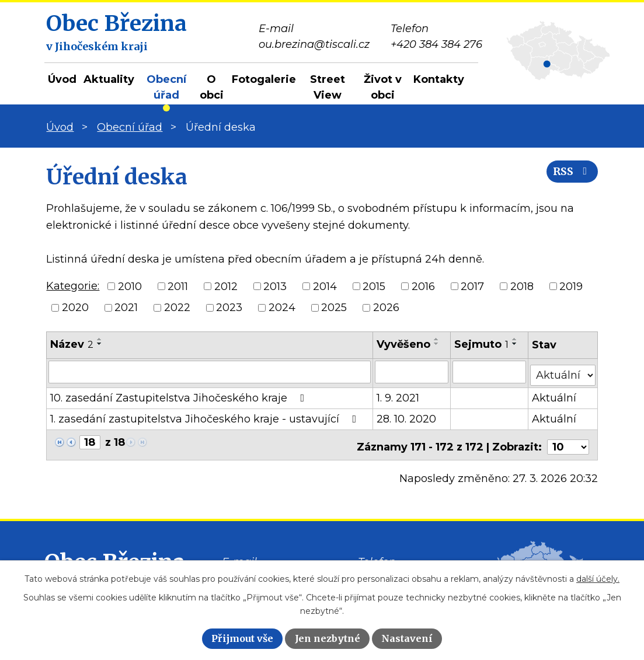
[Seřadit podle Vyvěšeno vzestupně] (437, 339)
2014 (325, 286)
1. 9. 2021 (398, 395)
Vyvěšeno (404, 344)
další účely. (598, 579)
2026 (386, 308)
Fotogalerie (264, 79)
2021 (126, 308)
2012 (226, 286)
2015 (374, 286)
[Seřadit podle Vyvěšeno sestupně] (437, 344)
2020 (75, 308)
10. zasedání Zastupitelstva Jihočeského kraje (180, 395)
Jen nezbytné (328, 638)
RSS (569, 177)
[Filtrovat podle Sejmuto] (490, 372)
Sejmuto (482, 344)
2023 (229, 308)
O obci (212, 87)
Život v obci (383, 87)
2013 (275, 286)
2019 (571, 286)
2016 (423, 286)
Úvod (62, 79)
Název (72, 344)
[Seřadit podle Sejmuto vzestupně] (516, 339)
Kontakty (439, 79)
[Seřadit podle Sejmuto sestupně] (516, 344)
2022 (177, 308)
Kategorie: (73, 286)
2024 (282, 308)
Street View (328, 87)
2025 (334, 308)
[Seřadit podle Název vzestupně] (100, 339)
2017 (472, 286)
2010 (130, 286)
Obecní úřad (166, 87)
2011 (178, 286)
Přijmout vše (242, 638)
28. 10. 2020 (407, 416)
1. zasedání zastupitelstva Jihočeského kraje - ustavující (206, 416)
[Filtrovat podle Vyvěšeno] (412, 372)
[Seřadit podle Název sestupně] (100, 344)
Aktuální (555, 395)
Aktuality (109, 79)
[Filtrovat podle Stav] (563, 371)
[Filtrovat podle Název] (210, 372)
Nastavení (407, 638)
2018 (522, 286)
